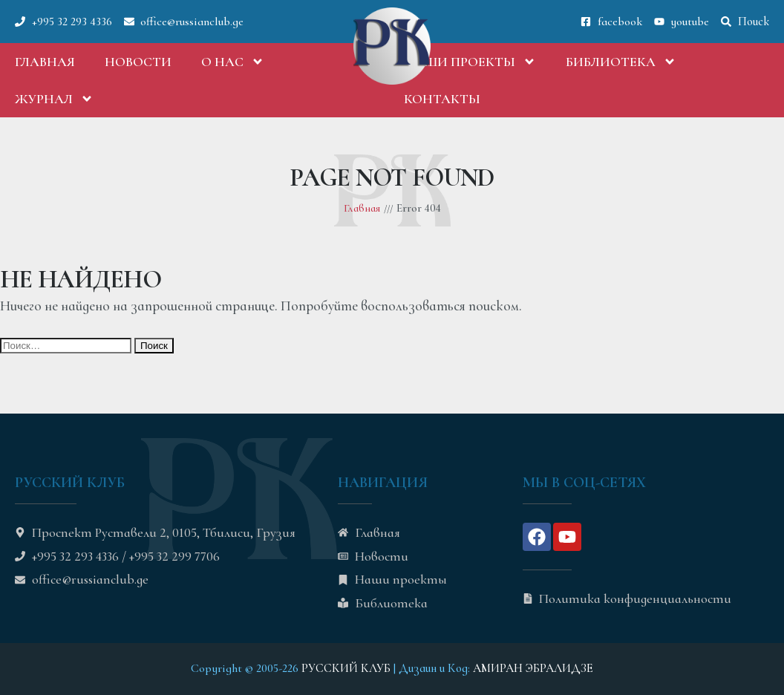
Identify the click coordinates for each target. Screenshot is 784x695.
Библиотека (621, 62)
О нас (233, 62)
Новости (138, 62)
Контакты (442, 99)
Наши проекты (470, 62)
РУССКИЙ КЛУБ (346, 668)
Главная (45, 62)
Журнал (54, 99)
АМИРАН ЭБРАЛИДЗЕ (533, 668)
